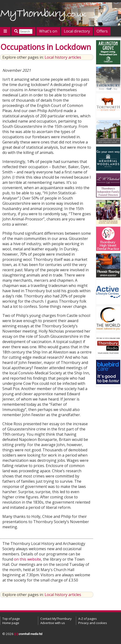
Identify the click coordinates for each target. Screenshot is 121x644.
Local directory (77, 31)
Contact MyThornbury (56, 619)
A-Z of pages (88, 619)
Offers (102, 31)
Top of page (11, 619)
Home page (11, 623)
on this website (28, 559)
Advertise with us (53, 623)
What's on (48, 31)
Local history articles (63, 57)
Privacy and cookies (93, 623)
